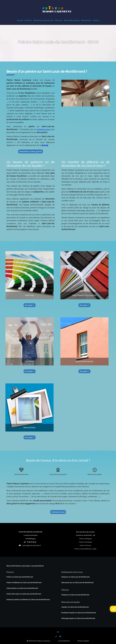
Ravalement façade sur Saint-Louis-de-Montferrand (79, 613)
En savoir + (10, 305)
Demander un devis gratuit (31, 151)
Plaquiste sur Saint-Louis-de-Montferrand (75, 595)
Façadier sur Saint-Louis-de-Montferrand (75, 607)
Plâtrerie (65, 590)
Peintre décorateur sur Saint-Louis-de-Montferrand (24, 594)
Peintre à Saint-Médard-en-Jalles (85, 549)
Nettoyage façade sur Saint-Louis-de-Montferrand (78, 618)
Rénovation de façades (71, 602)
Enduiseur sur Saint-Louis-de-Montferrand (75, 577)
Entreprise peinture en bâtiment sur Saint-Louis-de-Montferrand (28, 600)
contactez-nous (43, 129)
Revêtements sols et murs (72, 572)
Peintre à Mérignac (86, 539)
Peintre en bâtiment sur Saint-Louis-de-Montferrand (24, 583)
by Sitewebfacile (64, 641)
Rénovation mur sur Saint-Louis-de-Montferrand (77, 583)
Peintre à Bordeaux (86, 542)
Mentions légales (83, 641)
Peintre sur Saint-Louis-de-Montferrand (20, 577)
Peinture (10, 572)
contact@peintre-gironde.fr (31, 545)
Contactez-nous (58, 512)
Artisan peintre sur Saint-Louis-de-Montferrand (22, 588)
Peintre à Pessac (85, 545)
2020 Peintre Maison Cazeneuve (39, 641)
